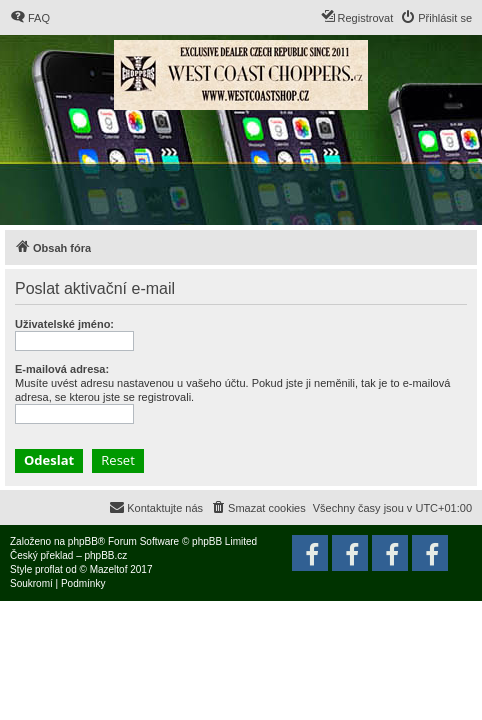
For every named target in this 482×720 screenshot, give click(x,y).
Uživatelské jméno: (64, 324)
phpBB (83, 541)
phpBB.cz (105, 555)
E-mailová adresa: (62, 369)
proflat (49, 569)
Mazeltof (109, 569)
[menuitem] (30, 18)
